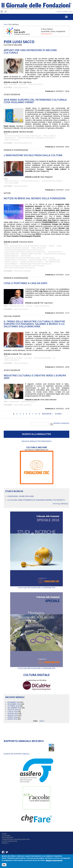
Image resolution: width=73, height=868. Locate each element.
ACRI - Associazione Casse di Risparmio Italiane (26, 246)
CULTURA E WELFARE (37, 447)
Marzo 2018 (12, 719)
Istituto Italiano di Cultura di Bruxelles (23, 136)
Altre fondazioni (10, 841)
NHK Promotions (53, 262)
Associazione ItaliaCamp (55, 254)
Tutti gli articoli (60, 504)
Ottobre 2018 (13, 706)
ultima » (59, 414)
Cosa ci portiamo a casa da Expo (26, 283)
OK (4, 865)
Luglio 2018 (12, 712)
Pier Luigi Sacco (36, 84)
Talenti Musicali (55, 252)
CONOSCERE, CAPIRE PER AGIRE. (21, 496)
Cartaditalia (10, 138)
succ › (42, 721)
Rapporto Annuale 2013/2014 (24, 741)
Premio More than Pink (31, 254)
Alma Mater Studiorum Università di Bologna (25, 252)
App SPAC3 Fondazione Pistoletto (20, 268)
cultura (23, 84)
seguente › (47, 414)
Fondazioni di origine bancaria (16, 839)
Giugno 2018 (13, 713)
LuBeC (59, 246)
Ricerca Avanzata (62, 423)
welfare (13, 84)
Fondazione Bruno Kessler (17, 248)
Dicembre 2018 (14, 702)
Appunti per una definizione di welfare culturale (30, 51)
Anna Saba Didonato (23, 405)
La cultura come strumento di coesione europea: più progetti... (37, 500)
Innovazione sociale (30, 181)
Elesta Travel (49, 258)
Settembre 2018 (14, 708)
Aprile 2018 (12, 717)
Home (6, 24)
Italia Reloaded (11, 183)
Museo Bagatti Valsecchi (16, 260)
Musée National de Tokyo (32, 262)
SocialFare (26, 256)
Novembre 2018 (14, 704)
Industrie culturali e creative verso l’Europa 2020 (35, 377)
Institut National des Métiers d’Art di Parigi (24, 266)
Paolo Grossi (50, 136)
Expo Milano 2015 (17, 306)
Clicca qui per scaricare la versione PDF (36, 587)
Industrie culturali (13, 358)
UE (54, 358)
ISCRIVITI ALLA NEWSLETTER (36, 434)
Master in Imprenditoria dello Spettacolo (24, 250)
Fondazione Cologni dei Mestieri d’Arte (22, 258)
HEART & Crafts (11, 262)
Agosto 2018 (13, 710)
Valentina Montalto (23, 143)
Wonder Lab (54, 260)
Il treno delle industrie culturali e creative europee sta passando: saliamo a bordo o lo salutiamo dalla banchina (34, 324)
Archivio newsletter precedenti (36, 441)
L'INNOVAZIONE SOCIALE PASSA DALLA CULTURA (33, 155)
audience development (52, 181)
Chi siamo (6, 836)
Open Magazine (20, 186)
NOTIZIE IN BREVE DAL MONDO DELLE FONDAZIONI (35, 198)
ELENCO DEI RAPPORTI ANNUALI (17, 754)
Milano (29, 306)
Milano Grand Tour (38, 260)
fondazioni (14, 402)
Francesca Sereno (22, 271)
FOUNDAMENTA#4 (12, 256)
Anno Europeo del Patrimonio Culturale (36, 138)
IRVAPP (52, 246)
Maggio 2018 (13, 715)
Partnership (7, 838)
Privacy (5, 843)
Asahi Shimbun (11, 264)
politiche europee (43, 358)
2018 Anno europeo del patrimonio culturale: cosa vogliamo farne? (35, 101)
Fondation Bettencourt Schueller (35, 264)
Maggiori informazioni (54, 861)
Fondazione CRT (12, 254)
